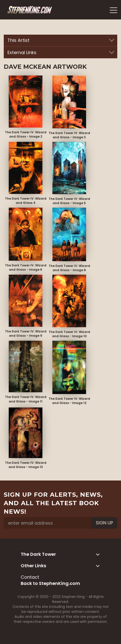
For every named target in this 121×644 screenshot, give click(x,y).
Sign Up (104, 523)
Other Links (59, 566)
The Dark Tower (59, 554)
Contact (30, 577)
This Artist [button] (60, 40)
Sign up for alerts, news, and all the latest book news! (53, 503)
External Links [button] (60, 52)
